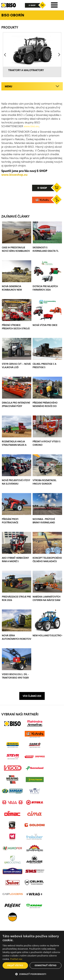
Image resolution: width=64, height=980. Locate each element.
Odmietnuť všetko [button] (46, 965)
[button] (32, 974)
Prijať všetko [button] (15, 965)
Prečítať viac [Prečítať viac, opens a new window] (16, 959)
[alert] (32, 955)
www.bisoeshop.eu (14, 175)
